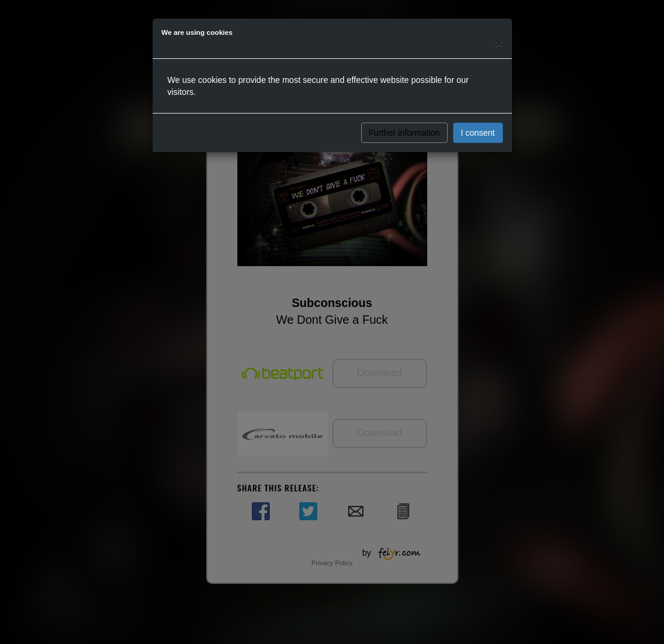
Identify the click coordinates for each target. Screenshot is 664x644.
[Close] (499, 43)
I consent (478, 133)
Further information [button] (404, 133)
